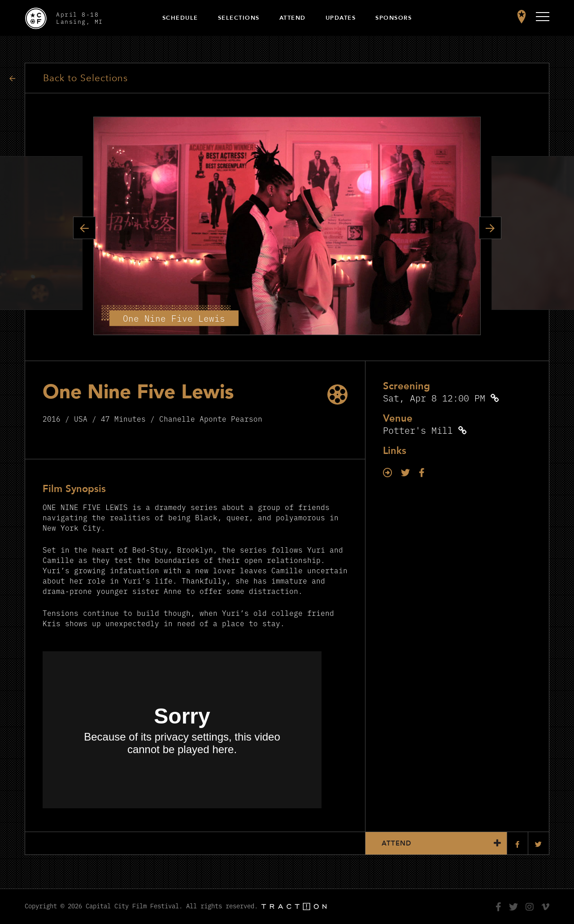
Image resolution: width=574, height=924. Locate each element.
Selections (239, 18)
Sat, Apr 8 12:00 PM (434, 398)
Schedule (180, 18)
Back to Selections (85, 78)
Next (490, 228)
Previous (84, 228)
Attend (293, 18)
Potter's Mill (418, 430)
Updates (341, 18)
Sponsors (394, 18)
